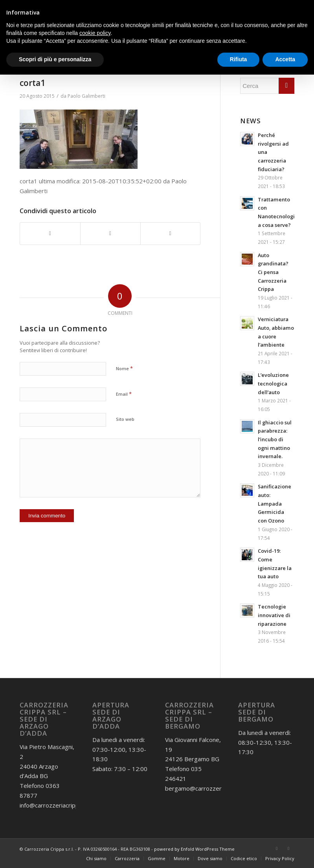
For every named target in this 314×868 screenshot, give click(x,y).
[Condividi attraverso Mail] (171, 234)
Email (124, 394)
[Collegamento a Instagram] (288, 848)
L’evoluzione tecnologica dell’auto (273, 383)
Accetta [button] (285, 59)
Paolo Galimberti (86, 96)
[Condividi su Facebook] (50, 234)
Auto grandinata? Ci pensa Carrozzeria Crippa (273, 272)
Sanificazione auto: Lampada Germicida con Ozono (275, 503)
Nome (124, 368)
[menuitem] (96, 859)
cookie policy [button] (95, 33)
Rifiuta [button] (239, 59)
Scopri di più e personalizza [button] (55, 59)
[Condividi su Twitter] (110, 234)
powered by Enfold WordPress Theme (194, 849)
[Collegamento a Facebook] (277, 848)
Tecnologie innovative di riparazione (274, 615)
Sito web (125, 419)
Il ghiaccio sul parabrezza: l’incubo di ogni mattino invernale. (275, 439)
